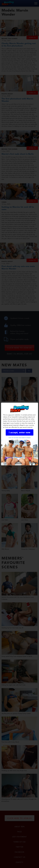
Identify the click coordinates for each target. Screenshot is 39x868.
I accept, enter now (20, 433)
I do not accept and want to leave (19, 438)
